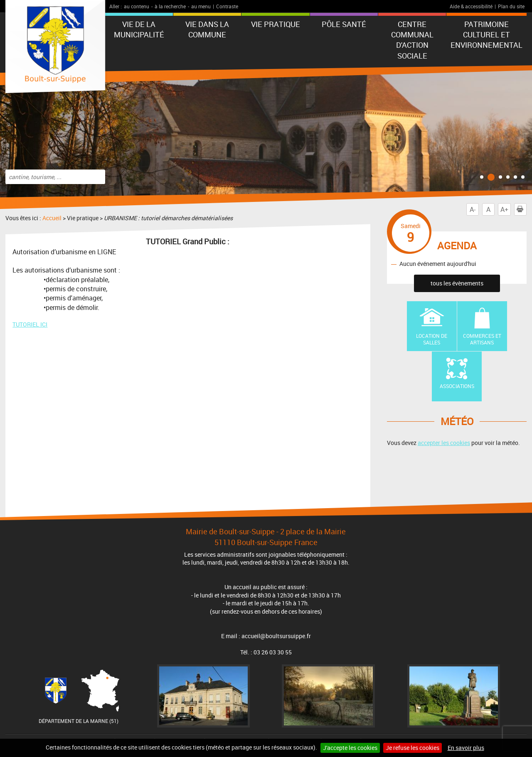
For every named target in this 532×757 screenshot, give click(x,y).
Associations (457, 386)
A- (473, 209)
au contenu (137, 6)
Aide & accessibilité (471, 6)
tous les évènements (457, 283)
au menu (201, 6)
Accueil (52, 218)
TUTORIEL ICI (30, 324)
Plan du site (511, 6)
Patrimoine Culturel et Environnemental (486, 34)
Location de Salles (432, 339)
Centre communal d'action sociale (412, 40)
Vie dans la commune (207, 29)
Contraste (227, 6)
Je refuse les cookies (413, 748)
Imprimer (522, 209)
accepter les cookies (444, 443)
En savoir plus (466, 748)
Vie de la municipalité (139, 29)
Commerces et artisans (482, 339)
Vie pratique (276, 24)
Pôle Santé (344, 24)
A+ (504, 209)
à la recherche (170, 6)
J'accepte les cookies (350, 748)
